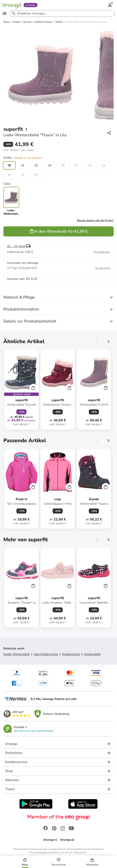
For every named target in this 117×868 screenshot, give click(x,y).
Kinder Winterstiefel (17, 654)
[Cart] (33, 388)
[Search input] (61, 13)
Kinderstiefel (92, 654)
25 (9, 165)
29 (104, 165)
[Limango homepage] (12, 5)
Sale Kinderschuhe (46, 654)
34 (23, 175)
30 (9, 175)
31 (23, 165)
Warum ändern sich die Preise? (95, 220)
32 (36, 165)
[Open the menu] (5, 13)
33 (50, 165)
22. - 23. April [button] (16, 246)
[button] (19, 150)
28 (90, 165)
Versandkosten (102, 252)
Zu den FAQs (103, 268)
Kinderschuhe (71, 654)
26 (63, 165)
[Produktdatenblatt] (21, 390)
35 (36, 175)
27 (77, 165)
